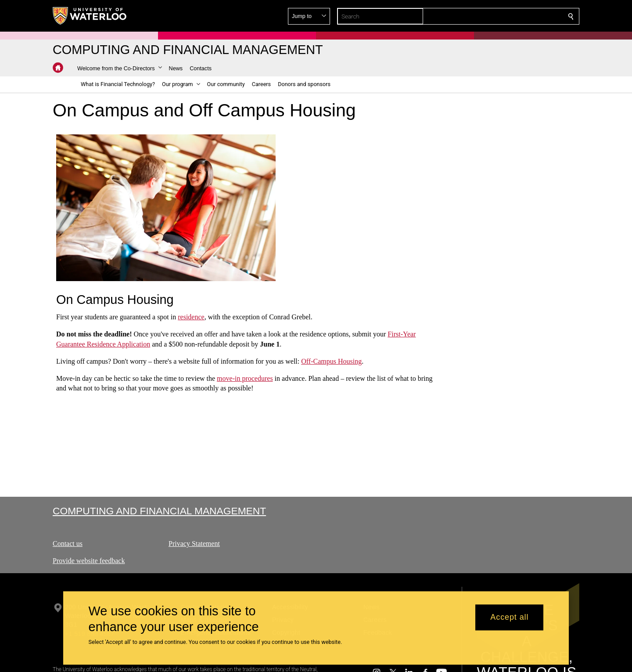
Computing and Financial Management (159, 511)
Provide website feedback (89, 561)
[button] (507, 16)
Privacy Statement (194, 544)
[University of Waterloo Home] (90, 16)
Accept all (509, 618)
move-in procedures (245, 378)
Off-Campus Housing (331, 361)
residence (191, 317)
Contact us (68, 544)
